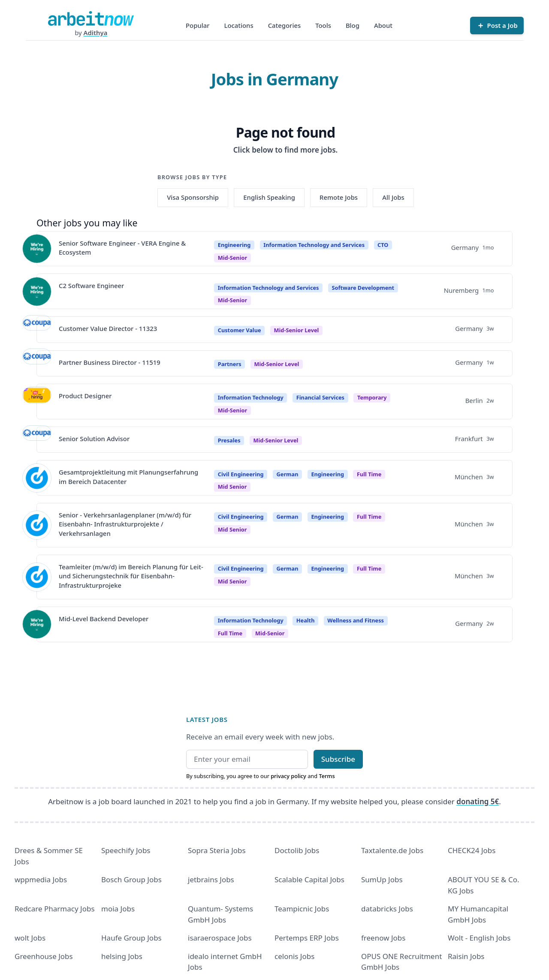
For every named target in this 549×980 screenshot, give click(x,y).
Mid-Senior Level (296, 330)
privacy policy (288, 776)
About (383, 25)
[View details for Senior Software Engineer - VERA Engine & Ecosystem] (37, 249)
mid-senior (232, 258)
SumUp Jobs (382, 879)
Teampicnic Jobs (302, 909)
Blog (353, 25)
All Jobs (393, 197)
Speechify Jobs (126, 850)
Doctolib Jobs (297, 850)
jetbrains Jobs (211, 879)
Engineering (234, 245)
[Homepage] (91, 18)
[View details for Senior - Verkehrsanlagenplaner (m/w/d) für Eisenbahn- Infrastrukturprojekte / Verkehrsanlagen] (37, 525)
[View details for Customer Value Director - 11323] (37, 330)
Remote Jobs (339, 197)
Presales (229, 440)
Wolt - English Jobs (479, 938)
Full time (369, 474)
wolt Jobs (30, 938)
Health (306, 620)
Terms (327, 776)
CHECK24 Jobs (472, 850)
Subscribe (338, 759)
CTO (383, 245)
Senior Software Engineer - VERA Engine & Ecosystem (122, 248)
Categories (285, 25)
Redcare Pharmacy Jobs (55, 909)
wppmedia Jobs (41, 879)
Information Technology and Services (314, 245)
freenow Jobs (383, 938)
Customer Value (240, 330)
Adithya (96, 33)
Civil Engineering (241, 474)
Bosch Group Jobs (131, 879)
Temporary (372, 397)
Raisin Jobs (466, 956)
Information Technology (251, 397)
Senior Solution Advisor (94, 439)
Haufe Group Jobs (131, 938)
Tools (323, 25)
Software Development (363, 288)
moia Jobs (118, 909)
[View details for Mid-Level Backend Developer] (37, 624)
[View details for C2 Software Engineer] (37, 292)
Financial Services (320, 397)
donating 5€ (478, 801)
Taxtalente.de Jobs (392, 850)
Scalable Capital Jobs (309, 879)
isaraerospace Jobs (220, 938)
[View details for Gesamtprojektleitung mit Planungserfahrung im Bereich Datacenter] (37, 478)
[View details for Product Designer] (37, 401)
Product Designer (85, 396)
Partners (230, 364)
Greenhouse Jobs (44, 956)
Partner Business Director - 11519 (110, 362)
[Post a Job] (497, 25)
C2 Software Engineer (91, 286)
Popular (198, 25)
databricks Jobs (387, 909)
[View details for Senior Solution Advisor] (37, 440)
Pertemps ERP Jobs (307, 938)
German (288, 474)
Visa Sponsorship (193, 197)
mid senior (232, 487)
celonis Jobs (294, 956)
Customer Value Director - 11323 (108, 328)
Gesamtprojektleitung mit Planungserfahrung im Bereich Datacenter (128, 476)
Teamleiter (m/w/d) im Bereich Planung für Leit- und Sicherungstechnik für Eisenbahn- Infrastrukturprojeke (131, 576)
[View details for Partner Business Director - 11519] (37, 363)
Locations (239, 25)
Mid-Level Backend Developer (104, 619)
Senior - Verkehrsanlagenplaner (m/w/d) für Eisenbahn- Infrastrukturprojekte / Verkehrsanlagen (125, 524)
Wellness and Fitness (356, 620)
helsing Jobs (122, 956)
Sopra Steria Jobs (217, 850)
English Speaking (269, 197)
